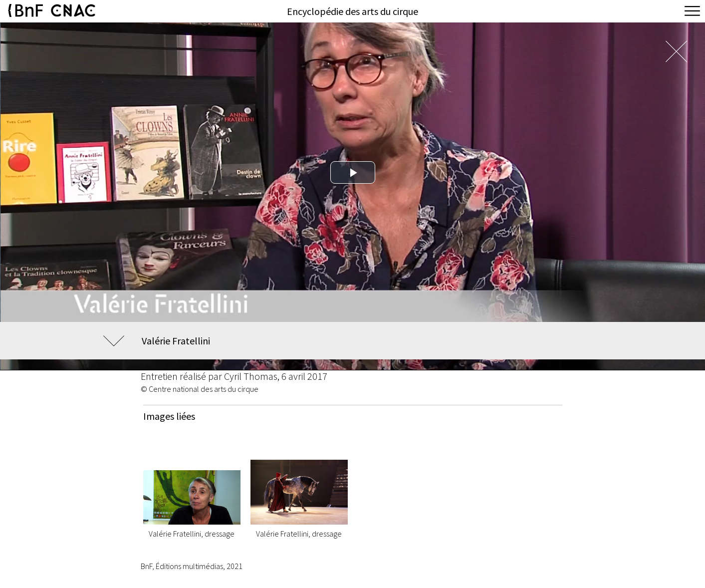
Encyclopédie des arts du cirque (352, 11)
